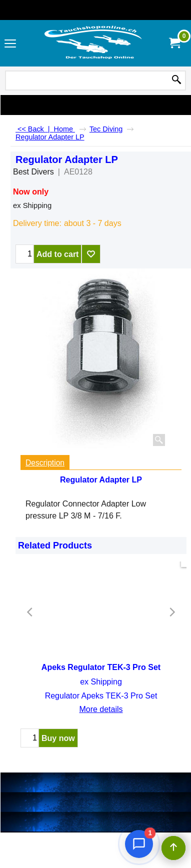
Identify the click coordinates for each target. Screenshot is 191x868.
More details (101, 709)
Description (45, 463)
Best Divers (33, 172)
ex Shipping (32, 205)
